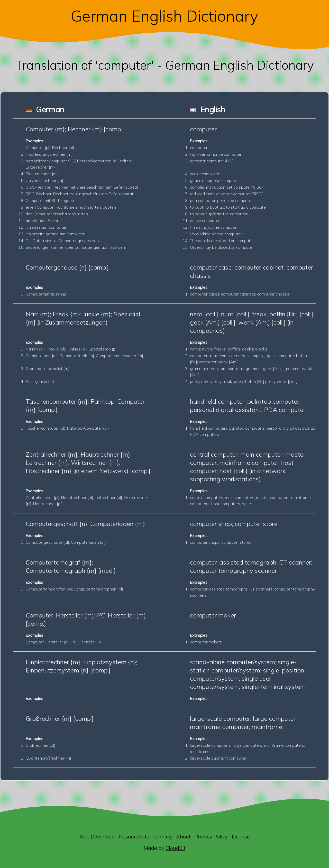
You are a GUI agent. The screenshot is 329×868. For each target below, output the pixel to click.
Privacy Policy (211, 837)
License (241, 837)
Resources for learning (145, 837)
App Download (97, 837)
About (183, 837)
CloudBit (175, 848)
